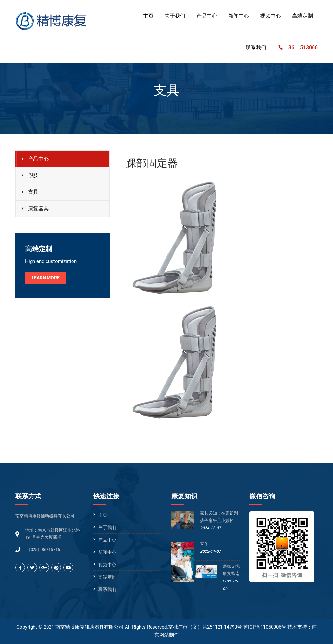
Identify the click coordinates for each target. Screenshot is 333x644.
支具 (33, 192)
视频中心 (271, 16)
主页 (148, 16)
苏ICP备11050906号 (265, 627)
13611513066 (302, 47)
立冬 (204, 544)
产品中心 (207, 16)
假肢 (33, 175)
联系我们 (256, 47)
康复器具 (38, 209)
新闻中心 (239, 16)
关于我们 (175, 16)
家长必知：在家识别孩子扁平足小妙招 (219, 517)
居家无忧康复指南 (231, 570)
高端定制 (302, 16)
